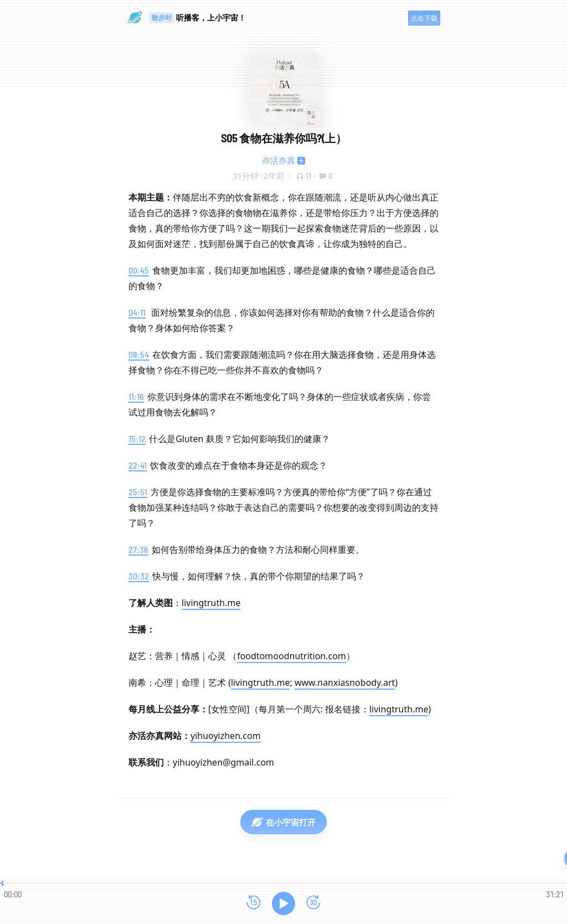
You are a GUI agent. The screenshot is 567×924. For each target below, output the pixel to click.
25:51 (138, 492)
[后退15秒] (254, 903)
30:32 (139, 576)
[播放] (283, 904)
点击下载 (424, 18)
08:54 (139, 354)
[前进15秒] (313, 903)
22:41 (138, 465)
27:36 (138, 549)
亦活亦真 (279, 160)
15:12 (137, 438)
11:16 (136, 396)
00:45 (139, 270)
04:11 (137, 312)
